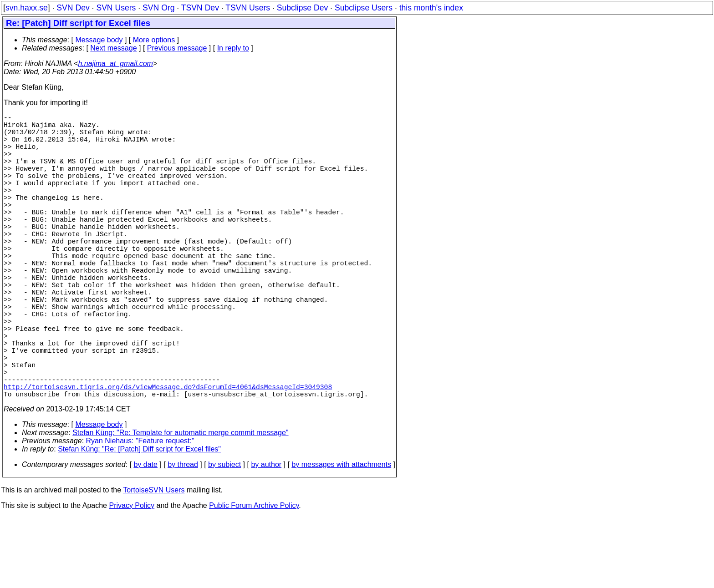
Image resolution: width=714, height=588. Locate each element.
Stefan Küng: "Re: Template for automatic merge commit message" (180, 504)
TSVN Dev (200, 8)
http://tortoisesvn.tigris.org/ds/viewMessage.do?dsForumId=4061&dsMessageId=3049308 (168, 456)
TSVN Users (248, 8)
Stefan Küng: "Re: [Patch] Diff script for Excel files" (139, 520)
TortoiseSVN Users (154, 561)
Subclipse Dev (302, 8)
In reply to (233, 48)
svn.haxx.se (27, 8)
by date (145, 535)
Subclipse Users (364, 8)
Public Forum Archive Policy (254, 576)
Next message (113, 48)
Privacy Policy (132, 576)
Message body (99, 40)
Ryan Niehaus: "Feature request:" (140, 512)
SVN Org (158, 8)
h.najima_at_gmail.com (115, 63)
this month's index (431, 8)
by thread (183, 535)
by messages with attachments (341, 535)
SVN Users (116, 8)
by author (266, 535)
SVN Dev (73, 8)
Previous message (177, 48)
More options (154, 40)
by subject (224, 535)
